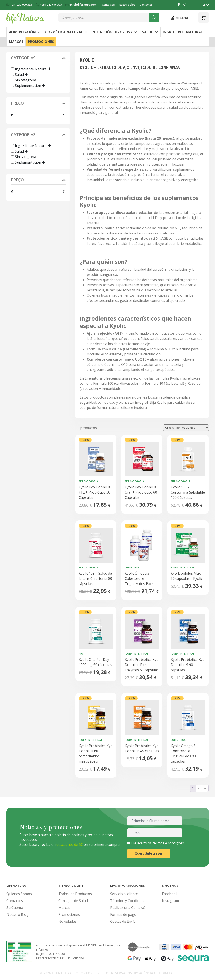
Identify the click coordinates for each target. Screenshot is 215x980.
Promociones (41, 42)
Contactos (108, 5)
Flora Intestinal (183, 567)
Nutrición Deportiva (115, 32)
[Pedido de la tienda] (186, 428)
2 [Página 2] (198, 788)
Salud (150, 32)
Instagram (170, 901)
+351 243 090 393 (20, 5)
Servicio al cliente (124, 894)
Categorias (38, 58)
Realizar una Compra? (128, 908)
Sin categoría (25, 80)
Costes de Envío (123, 921)
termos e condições (168, 843)
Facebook (170, 894)
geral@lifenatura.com (81, 5)
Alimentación (25, 32)
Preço (38, 104)
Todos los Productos (75, 894)
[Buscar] (154, 17)
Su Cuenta (15, 908)
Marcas (16, 42)
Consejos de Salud (73, 901)
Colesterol (132, 567)
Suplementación (28, 86)
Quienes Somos (19, 894)
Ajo (81, 654)
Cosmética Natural (66, 32)
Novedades (67, 921)
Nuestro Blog (127, 5)
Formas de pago (123, 914)
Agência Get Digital (157, 973)
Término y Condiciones (129, 901)
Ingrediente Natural (183, 32)
